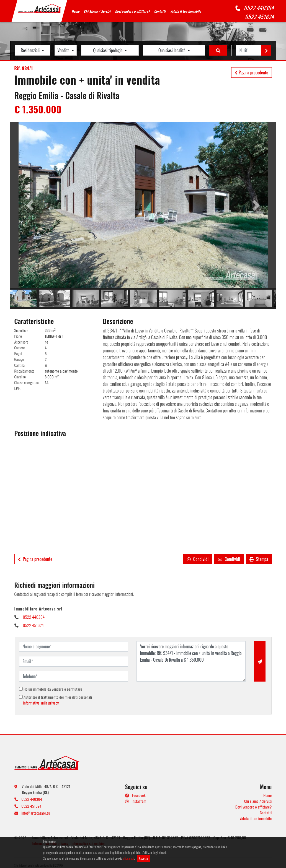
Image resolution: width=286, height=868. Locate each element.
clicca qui (128, 858)
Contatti (160, 11)
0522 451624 (260, 17)
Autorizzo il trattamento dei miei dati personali (56, 700)
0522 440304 (259, 8)
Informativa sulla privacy (41, 703)
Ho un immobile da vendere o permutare (51, 689)
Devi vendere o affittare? (133, 11)
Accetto (144, 858)
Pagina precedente (251, 72)
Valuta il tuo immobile (186, 11)
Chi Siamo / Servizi (98, 11)
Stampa (259, 559)
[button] (30, 205)
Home (76, 11)
